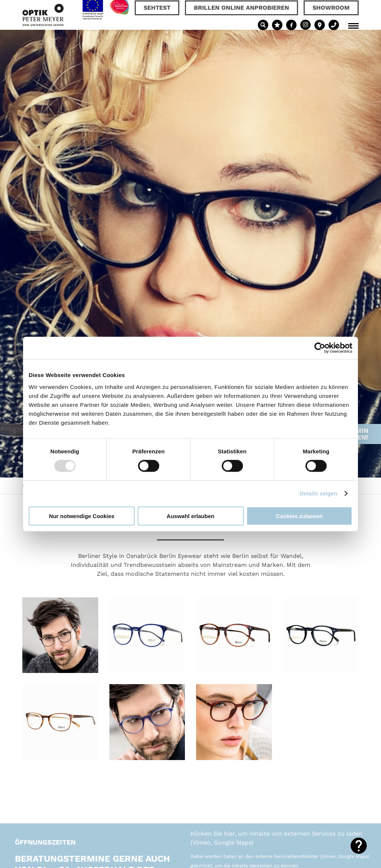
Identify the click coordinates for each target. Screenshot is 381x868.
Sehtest (157, 8)
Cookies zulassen (300, 516)
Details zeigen (318, 493)
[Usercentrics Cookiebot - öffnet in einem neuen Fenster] (320, 348)
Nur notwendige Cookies (82, 516)
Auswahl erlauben (190, 516)
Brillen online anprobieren (241, 8)
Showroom (331, 8)
